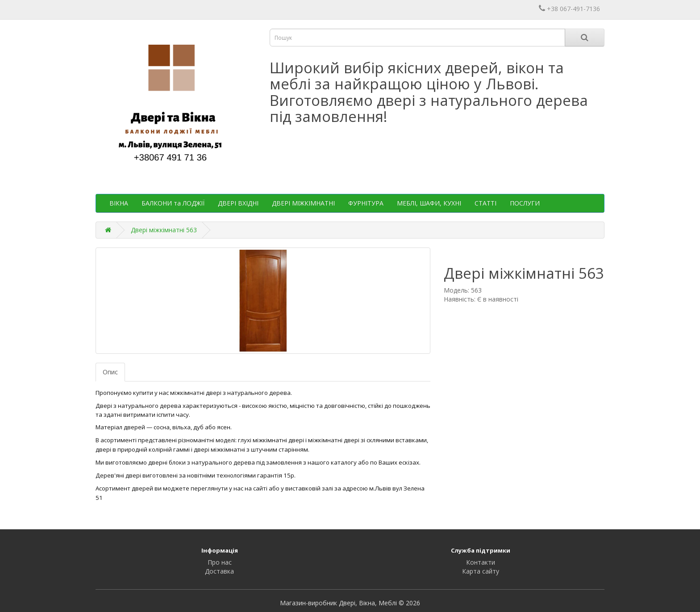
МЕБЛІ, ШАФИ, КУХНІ (429, 203)
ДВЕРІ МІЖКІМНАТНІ (303, 203)
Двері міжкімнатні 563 (164, 230)
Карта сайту (481, 571)
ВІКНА (119, 203)
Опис (110, 372)
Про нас (220, 562)
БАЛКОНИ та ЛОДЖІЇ (173, 203)
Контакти (481, 562)
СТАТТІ (485, 203)
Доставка (219, 571)
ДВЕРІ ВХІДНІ (238, 203)
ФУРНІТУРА (366, 203)
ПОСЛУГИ (525, 203)
